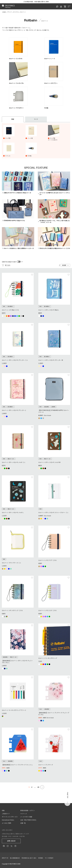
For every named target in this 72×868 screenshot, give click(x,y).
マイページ (24, 814)
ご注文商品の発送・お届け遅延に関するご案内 (36, 2)
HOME (4, 12)
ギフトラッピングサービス (10, 817)
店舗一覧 (23, 823)
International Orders (8, 820)
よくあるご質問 (6, 823)
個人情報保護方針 (15, 858)
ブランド (9, 12)
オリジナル (16, 12)
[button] (42, 787)
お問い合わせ (11, 841)
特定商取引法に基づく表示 (29, 858)
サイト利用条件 (49, 858)
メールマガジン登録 (26, 817)
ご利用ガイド (6, 814)
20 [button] (38, 787)
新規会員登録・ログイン (28, 811)
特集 (3, 811)
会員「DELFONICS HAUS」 (29, 820)
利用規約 (41, 858)
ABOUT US (5, 858)
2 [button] (32, 787)
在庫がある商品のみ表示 (9, 262)
